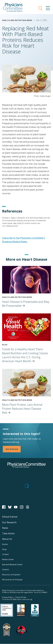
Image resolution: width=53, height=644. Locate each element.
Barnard (12, 564)
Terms (21, 597)
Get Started (12, 449)
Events (5, 544)
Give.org (29, 599)
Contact (5, 554)
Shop (4, 549)
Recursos (11, 575)
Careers (6, 569)
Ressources (12, 580)
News (5, 528)
